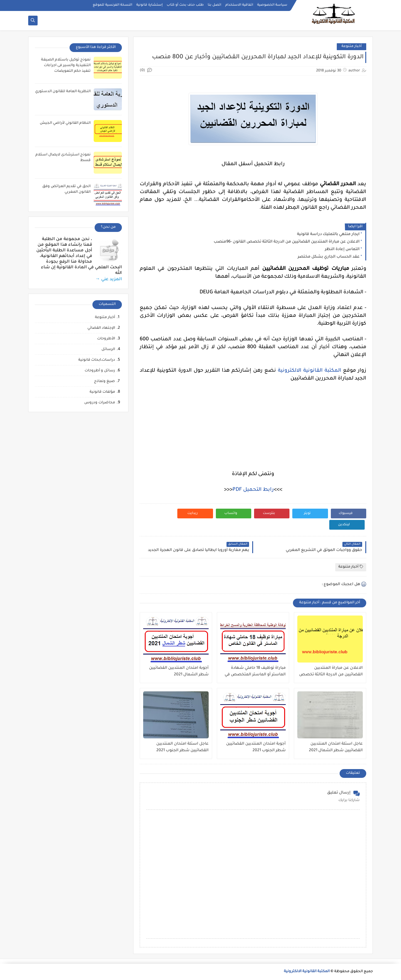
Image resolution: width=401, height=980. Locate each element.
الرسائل (108, 350)
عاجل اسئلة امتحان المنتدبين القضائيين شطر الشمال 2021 (336, 747)
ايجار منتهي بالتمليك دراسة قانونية (328, 234)
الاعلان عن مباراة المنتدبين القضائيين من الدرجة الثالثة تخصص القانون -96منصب (287, 242)
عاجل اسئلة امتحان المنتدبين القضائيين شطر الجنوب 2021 (182, 747)
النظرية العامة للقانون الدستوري (63, 92)
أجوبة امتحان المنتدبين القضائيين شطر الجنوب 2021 (256, 747)
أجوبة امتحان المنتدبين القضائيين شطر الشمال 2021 (179, 671)
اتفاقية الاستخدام (239, 5)
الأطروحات (106, 339)
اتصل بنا (214, 5)
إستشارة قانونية (149, 5)
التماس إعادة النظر (342, 249)
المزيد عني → (109, 279)
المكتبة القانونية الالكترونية (310, 371)
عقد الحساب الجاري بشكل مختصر (329, 257)
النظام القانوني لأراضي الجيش (65, 123)
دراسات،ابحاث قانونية (97, 360)
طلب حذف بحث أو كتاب (185, 5)
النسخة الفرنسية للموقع (112, 5)
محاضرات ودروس (100, 403)
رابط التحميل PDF (253, 490)
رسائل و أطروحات (100, 371)
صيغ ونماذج (104, 382)
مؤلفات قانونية (102, 392)
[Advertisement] (253, 427)
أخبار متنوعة (352, 47)
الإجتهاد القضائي (101, 328)
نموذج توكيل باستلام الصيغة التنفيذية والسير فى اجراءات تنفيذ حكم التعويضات (66, 66)
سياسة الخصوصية (272, 5)
